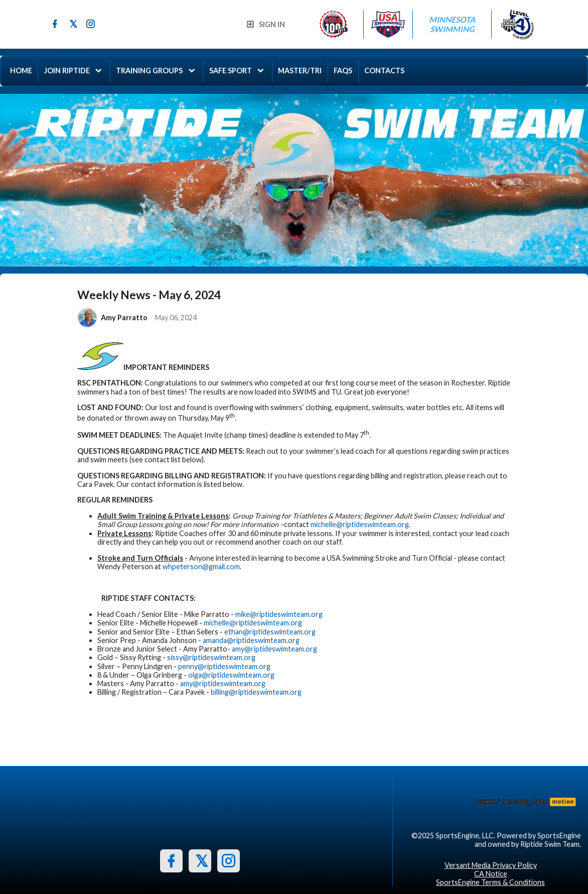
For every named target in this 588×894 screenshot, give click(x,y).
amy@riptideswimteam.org (274, 649)
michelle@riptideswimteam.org (360, 524)
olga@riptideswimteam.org (231, 675)
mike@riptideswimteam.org (279, 614)
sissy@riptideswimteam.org (211, 657)
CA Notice (491, 874)
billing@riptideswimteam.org (256, 692)
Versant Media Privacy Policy (491, 865)
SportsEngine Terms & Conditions (490, 882)
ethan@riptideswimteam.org (270, 632)
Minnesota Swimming (453, 24)
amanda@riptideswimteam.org (251, 640)
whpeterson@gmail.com (201, 566)
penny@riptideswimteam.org (224, 666)
